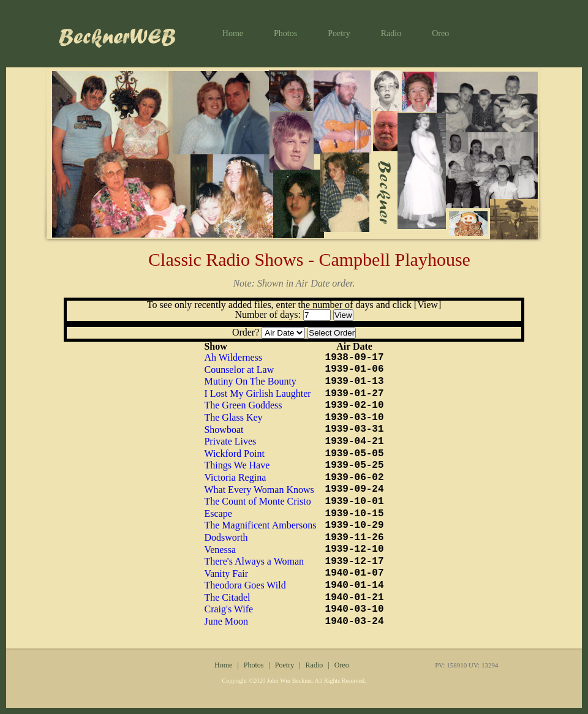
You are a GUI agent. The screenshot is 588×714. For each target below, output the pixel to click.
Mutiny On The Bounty (250, 381)
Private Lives (230, 441)
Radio (391, 33)
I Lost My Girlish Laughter (257, 393)
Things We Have (237, 465)
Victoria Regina (235, 477)
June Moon (226, 621)
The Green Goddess (243, 405)
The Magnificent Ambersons (260, 525)
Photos (285, 33)
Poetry (339, 33)
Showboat (224, 430)
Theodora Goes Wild (245, 585)
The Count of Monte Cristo (257, 501)
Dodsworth (226, 537)
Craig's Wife (228, 609)
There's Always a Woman (254, 561)
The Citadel (227, 597)
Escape (218, 513)
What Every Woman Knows (259, 490)
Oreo (440, 33)
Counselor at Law (239, 370)
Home (233, 33)
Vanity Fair (226, 573)
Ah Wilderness (233, 357)
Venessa (220, 550)
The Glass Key (233, 417)
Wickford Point (234, 453)
